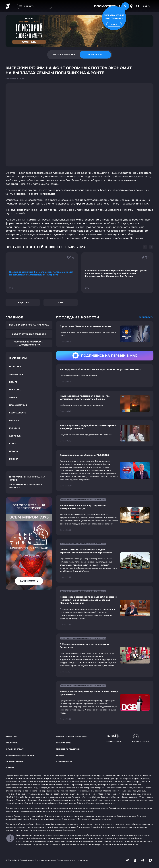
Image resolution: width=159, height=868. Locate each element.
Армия (13, 397)
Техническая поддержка (68, 749)
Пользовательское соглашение (71, 737)
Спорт (13, 444)
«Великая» (32, 800)
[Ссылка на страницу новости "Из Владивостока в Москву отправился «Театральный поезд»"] (105, 515)
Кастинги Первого (14, 761)
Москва (14, 459)
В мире (13, 382)
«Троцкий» (21, 800)
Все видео (10, 768)
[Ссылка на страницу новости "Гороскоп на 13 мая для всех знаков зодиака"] (105, 334)
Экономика (16, 374)
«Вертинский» (44, 800)
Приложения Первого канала (20, 755)
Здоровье (15, 436)
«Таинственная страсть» (64, 800)
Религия (14, 420)
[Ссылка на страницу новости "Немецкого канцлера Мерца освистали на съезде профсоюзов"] (105, 703)
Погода (14, 451)
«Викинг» (10, 800)
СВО (61, 302)
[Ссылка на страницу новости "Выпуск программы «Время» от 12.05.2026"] (105, 470)
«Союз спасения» (129, 797)
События (60, 755)
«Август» (86, 797)
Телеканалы (69, 830)
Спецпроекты (12, 743)
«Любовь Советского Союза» (105, 797)
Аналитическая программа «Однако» (26, 486)
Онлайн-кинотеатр (15, 749)
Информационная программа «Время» (27, 478)
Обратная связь (64, 743)
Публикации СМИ (64, 761)
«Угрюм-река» (145, 797)
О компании (11, 737)
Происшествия (18, 405)
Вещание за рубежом (141, 738)
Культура (15, 428)
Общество (23, 302)
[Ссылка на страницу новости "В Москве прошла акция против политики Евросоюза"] (105, 655)
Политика (15, 367)
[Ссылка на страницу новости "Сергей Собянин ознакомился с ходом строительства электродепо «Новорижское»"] (105, 561)
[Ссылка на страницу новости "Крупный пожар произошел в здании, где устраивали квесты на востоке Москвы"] (105, 404)
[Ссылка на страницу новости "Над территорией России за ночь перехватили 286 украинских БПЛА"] (105, 376)
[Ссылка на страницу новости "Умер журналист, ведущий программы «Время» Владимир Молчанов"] (105, 433)
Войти (147, 6)
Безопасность (18, 413)
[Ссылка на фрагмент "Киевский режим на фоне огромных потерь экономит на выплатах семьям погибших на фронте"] (42, 273)
